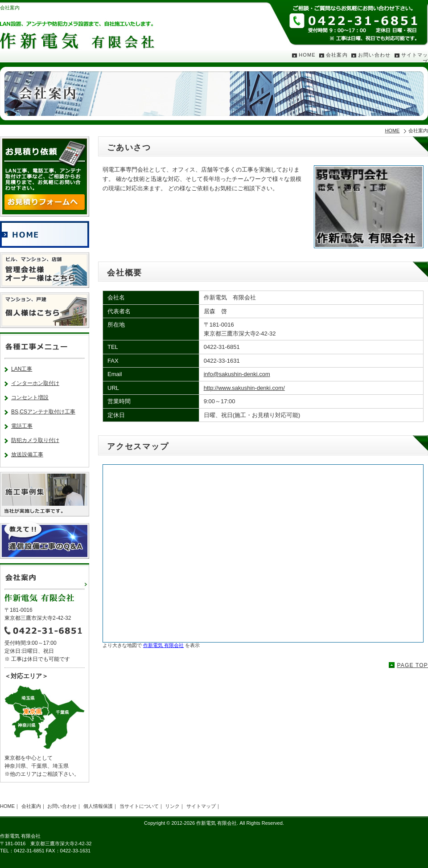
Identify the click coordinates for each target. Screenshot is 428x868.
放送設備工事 (27, 454)
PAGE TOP (412, 665)
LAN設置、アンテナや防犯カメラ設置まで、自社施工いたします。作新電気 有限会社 (80, 29)
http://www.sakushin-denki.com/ (244, 388)
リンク (172, 806)
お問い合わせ (374, 55)
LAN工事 (22, 369)
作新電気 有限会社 (163, 645)
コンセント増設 (30, 397)
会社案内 (337, 55)
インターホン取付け (35, 383)
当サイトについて (139, 806)
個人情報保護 (98, 806)
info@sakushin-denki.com (237, 374)
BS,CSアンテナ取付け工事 (43, 412)
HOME (307, 55)
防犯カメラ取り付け (35, 440)
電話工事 (22, 426)
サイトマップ (201, 806)
